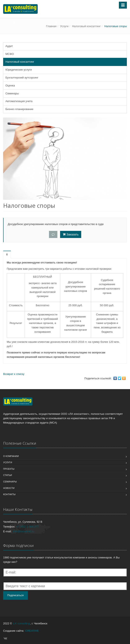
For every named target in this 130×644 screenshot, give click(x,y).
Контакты (9, 494)
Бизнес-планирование (19, 109)
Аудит (9, 46)
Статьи (8, 475)
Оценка (10, 85)
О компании (11, 456)
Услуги (64, 26)
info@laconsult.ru (24, 531)
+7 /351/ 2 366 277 (27, 527)
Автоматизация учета (19, 101)
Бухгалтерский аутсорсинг (22, 78)
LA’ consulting (22, 623)
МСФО (10, 54)
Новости (9, 488)
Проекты (9, 469)
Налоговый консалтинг (86, 26)
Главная (51, 26)
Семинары (12, 93)
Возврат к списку (14, 374)
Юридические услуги (19, 70)
